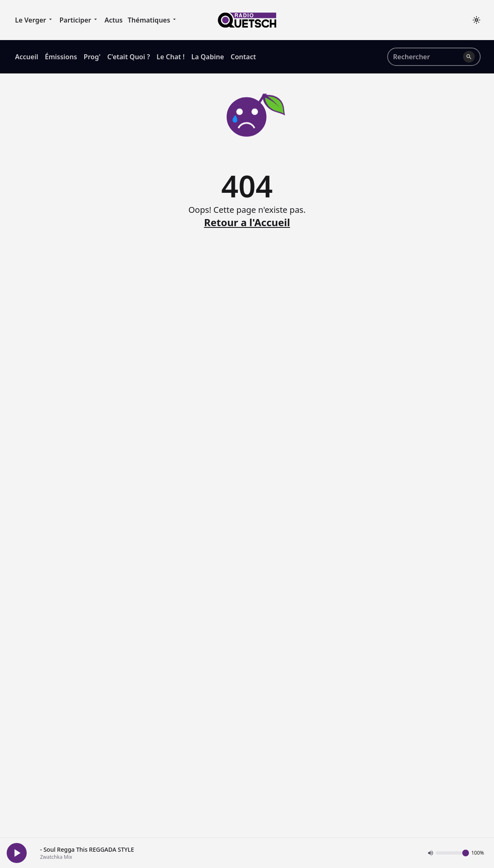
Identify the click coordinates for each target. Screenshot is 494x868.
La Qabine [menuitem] (207, 57)
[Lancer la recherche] (469, 57)
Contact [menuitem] (243, 57)
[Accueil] (247, 20)
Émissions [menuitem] (61, 57)
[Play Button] (17, 853)
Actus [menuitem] (114, 20)
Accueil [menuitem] (26, 57)
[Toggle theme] (476, 20)
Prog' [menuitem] (92, 57)
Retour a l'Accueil (247, 222)
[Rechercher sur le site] (426, 57)
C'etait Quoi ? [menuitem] (129, 57)
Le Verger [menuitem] (35, 20)
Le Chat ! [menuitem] (170, 57)
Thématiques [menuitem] (153, 20)
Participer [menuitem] (80, 20)
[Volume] (452, 853)
